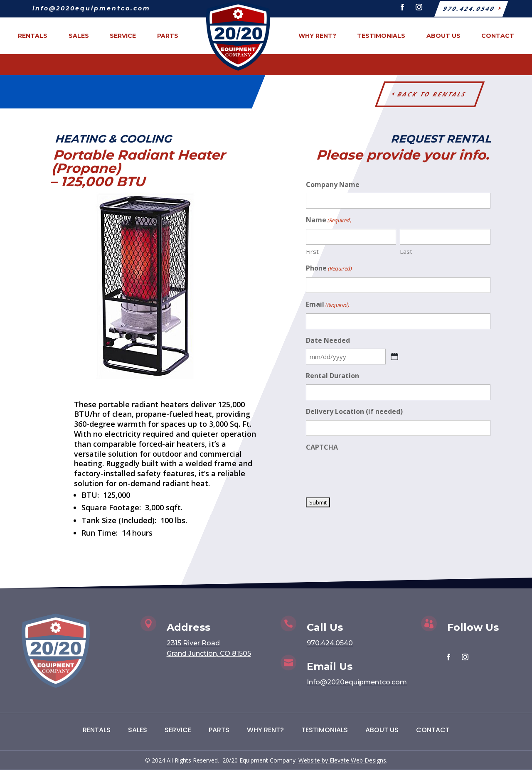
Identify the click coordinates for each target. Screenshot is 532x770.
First (312, 251)
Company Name (333, 185)
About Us (382, 730)
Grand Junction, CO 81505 (209, 653)
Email (328, 305)
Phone (329, 269)
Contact (433, 730)
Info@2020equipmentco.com (357, 682)
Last (406, 251)
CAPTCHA (322, 447)
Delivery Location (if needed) (354, 411)
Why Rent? (265, 730)
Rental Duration (332, 376)
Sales (138, 730)
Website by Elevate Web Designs (342, 760)
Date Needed (328, 340)
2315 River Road (193, 643)
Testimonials (325, 730)
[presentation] (369, 472)
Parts (219, 730)
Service (178, 730)
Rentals (97, 730)
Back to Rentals (432, 94)
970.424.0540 (330, 643)
